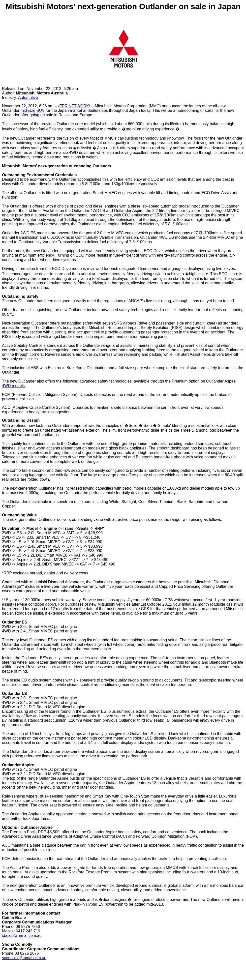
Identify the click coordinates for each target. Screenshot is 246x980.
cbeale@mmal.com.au (22, 935)
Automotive (28, 98)
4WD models (13, 386)
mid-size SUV (33, 110)
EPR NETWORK (74, 106)
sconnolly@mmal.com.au (24, 958)
